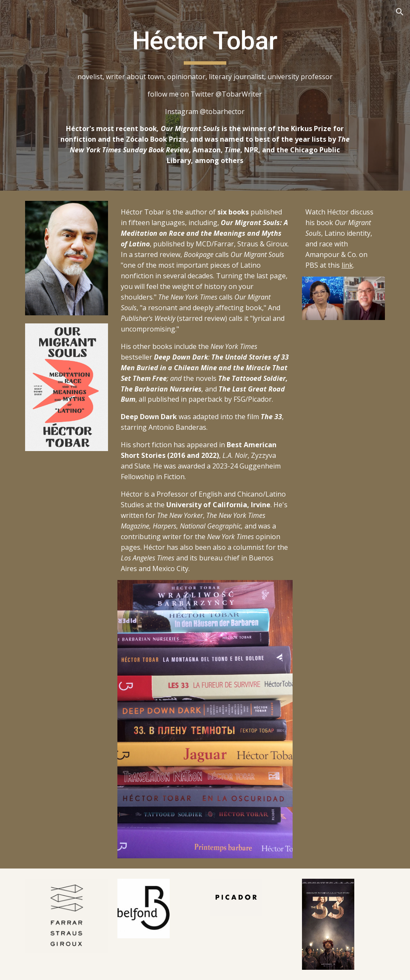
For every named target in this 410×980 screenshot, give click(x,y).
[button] (400, 12)
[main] (205, 95)
